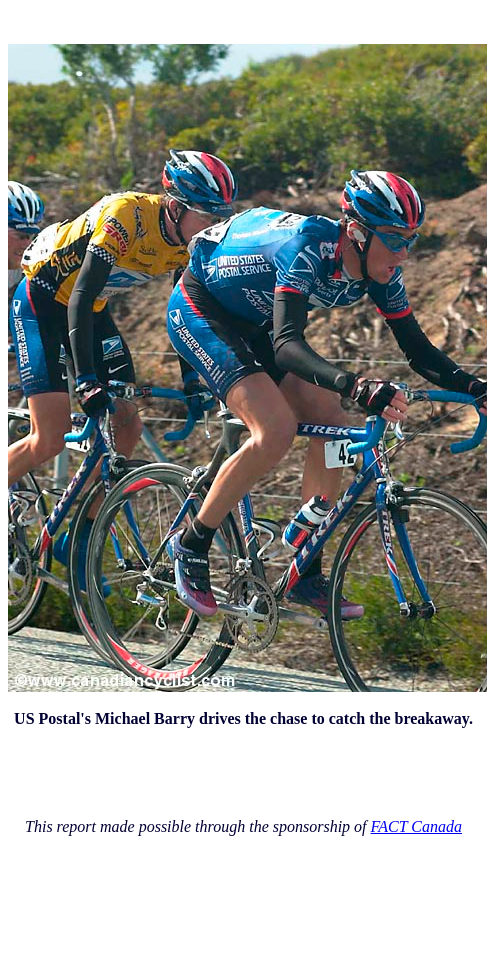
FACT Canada (416, 826)
